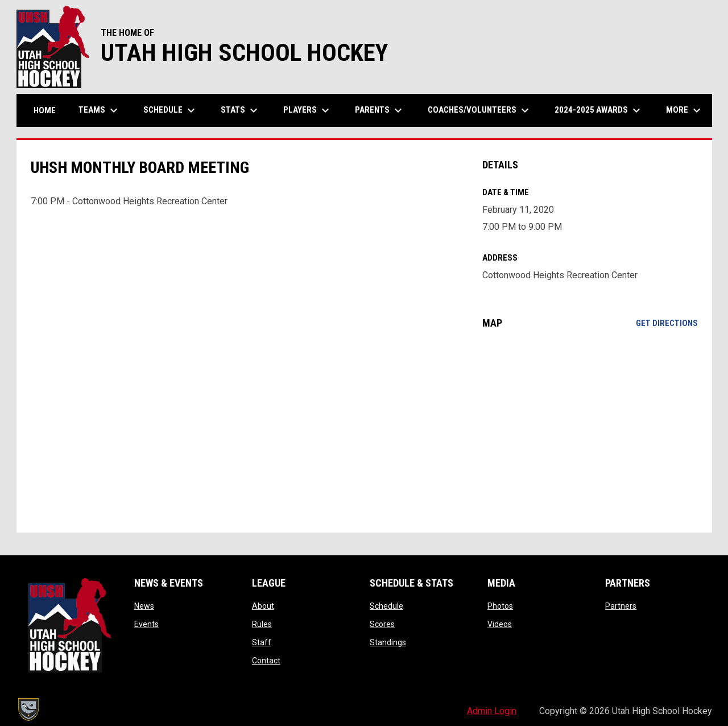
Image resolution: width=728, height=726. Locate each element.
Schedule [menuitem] (171, 110)
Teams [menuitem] (100, 110)
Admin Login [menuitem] (492, 711)
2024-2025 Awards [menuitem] (599, 110)
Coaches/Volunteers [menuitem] (480, 110)
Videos (500, 624)
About (263, 606)
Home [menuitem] (45, 110)
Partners (621, 606)
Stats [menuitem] (241, 110)
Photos (500, 606)
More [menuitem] (685, 110)
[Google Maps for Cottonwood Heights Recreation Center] (590, 431)
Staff (262, 642)
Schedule (386, 606)
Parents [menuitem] (380, 110)
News (144, 606)
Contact (266, 661)
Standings (388, 642)
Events (146, 624)
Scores (382, 624)
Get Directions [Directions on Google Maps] (667, 323)
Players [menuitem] (308, 110)
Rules (262, 624)
